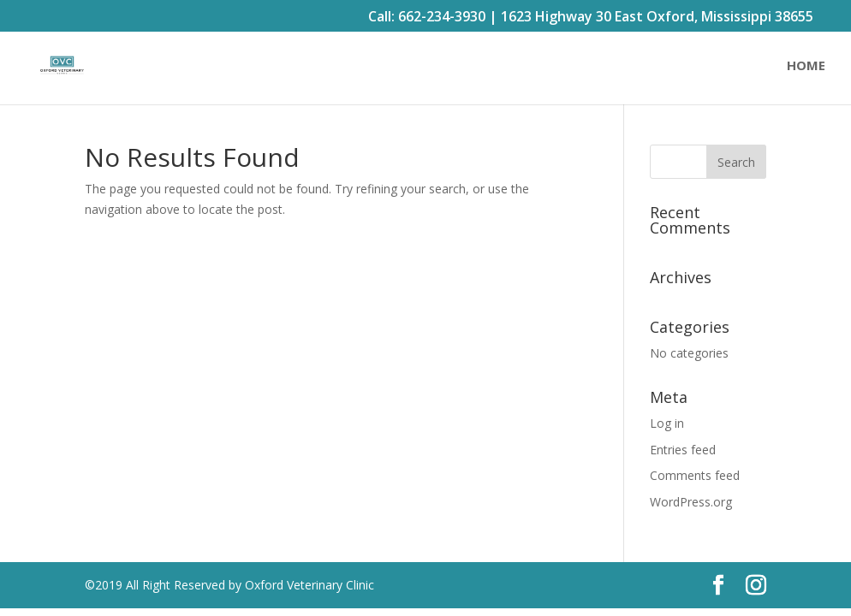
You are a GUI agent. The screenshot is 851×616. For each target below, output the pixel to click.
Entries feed (683, 450)
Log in (667, 423)
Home (806, 66)
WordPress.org (691, 502)
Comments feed (695, 475)
